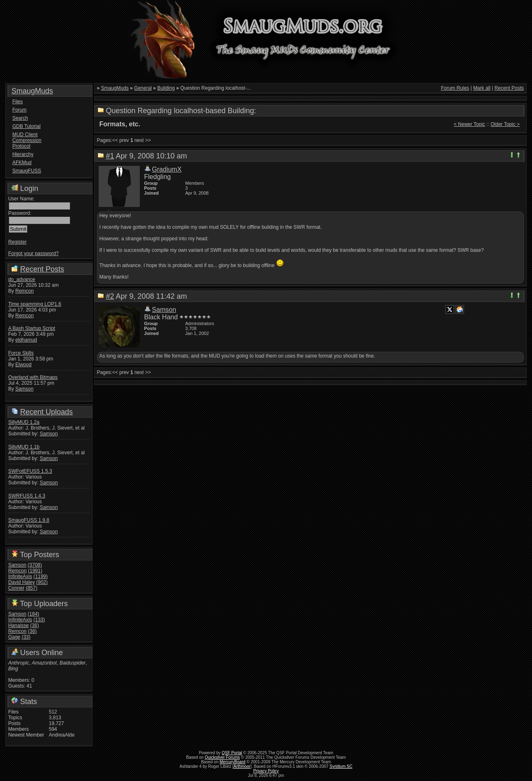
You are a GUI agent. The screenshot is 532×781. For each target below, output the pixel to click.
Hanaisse (19, 625)
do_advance (22, 279)
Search (20, 118)
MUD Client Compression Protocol (27, 140)
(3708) (35, 565)
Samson (24, 389)
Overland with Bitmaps (33, 377)
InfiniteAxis (20, 576)
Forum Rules (455, 88)
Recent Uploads (46, 412)
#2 (110, 296)
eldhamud (26, 340)
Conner (16, 588)
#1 (110, 156)
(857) (32, 588)
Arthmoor (242, 766)
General (143, 88)
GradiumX (167, 169)
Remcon (24, 291)
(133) (39, 620)
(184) (33, 614)
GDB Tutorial (27, 126)
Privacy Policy (266, 771)
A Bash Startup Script (32, 328)
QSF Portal (232, 753)
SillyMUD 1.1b (24, 447)
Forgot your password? (34, 253)
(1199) (40, 576)
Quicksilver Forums (222, 757)
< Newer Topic (470, 124)
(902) (42, 582)
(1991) (35, 571)
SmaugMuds (32, 91)
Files (17, 102)
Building (166, 88)
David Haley (22, 582)
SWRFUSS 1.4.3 (27, 496)
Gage (14, 637)
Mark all (482, 88)
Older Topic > (505, 124)
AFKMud (22, 163)
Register (17, 242)
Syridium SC (341, 766)
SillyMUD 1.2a (24, 422)
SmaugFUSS (27, 171)
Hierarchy (23, 154)
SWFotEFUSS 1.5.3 (30, 471)
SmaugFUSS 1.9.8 (29, 520)
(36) (34, 625)
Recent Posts (42, 269)
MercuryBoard (232, 762)
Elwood (23, 365)
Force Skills (21, 353)
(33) (26, 637)
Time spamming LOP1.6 (35, 304)
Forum (20, 110)
